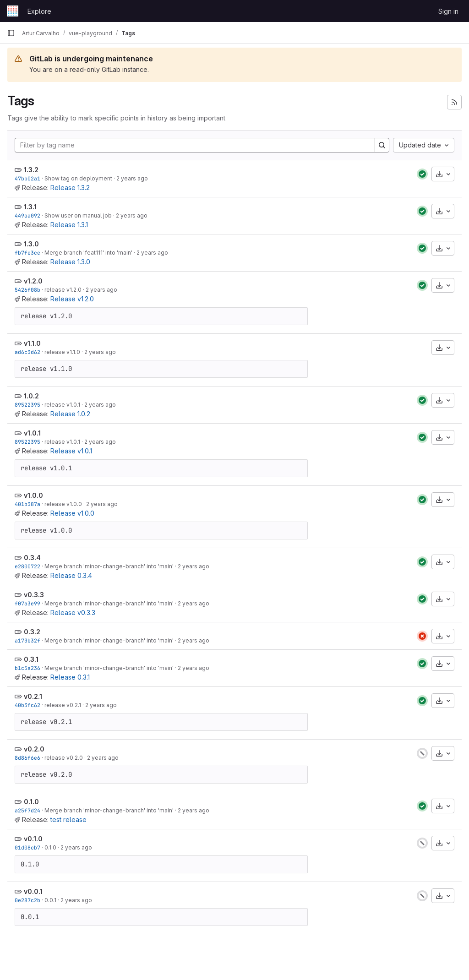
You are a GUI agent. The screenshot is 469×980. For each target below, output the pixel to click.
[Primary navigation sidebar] (11, 33)
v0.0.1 (33, 891)
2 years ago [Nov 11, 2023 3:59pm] (102, 504)
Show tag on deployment (78, 178)
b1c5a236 (27, 668)
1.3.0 (31, 244)
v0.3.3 (34, 595)
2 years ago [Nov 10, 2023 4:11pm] (76, 847)
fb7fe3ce (27, 253)
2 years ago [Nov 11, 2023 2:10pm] (101, 705)
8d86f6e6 (27, 758)
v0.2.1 (33, 696)
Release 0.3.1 (70, 677)
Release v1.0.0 (72, 513)
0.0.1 (50, 900)
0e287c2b (27, 900)
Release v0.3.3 (73, 612)
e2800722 (27, 566)
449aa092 (27, 215)
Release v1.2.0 (72, 299)
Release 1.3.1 (69, 225)
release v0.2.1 (63, 705)
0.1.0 (31, 802)
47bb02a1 (27, 178)
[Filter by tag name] (195, 145)
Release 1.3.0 (70, 262)
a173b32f (27, 640)
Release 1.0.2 (70, 414)
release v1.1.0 (62, 352)
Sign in (448, 11)
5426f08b (27, 290)
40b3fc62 (27, 705)
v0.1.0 (33, 839)
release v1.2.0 (63, 290)
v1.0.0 (33, 495)
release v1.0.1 (62, 405)
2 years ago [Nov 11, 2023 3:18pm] (194, 640)
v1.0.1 (32, 433)
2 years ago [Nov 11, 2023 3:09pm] (194, 668)
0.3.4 (32, 558)
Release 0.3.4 (71, 575)
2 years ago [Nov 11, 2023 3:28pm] (194, 603)
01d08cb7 (27, 847)
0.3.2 (32, 632)
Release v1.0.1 (71, 451)
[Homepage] (13, 11)
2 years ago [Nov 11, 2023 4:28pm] (100, 352)
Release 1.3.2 (70, 188)
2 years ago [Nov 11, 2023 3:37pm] (194, 566)
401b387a (27, 504)
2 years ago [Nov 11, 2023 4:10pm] (100, 405)
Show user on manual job (78, 215)
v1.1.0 (32, 343)
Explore (39, 11)
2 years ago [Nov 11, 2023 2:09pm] (103, 758)
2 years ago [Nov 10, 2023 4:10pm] (76, 900)
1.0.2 (31, 396)
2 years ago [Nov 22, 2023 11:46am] (132, 178)
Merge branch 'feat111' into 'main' (88, 253)
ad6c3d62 (27, 352)
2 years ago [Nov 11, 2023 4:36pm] (101, 290)
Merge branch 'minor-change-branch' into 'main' (109, 566)
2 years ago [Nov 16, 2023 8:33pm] (132, 215)
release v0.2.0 (64, 758)
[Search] (382, 145)
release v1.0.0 (63, 504)
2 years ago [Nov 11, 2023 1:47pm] (194, 810)
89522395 (27, 405)
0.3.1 (31, 659)
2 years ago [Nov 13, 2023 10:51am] (152, 253)
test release (68, 819)
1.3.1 (30, 207)
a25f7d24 (27, 810)
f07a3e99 (27, 603)
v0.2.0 (34, 749)
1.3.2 (31, 170)
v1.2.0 (33, 281)
